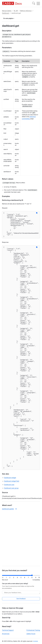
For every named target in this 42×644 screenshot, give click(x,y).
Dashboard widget (10, 532)
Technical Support (8, 632)
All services (6, 635)
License (35, 643)
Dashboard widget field (12, 535)
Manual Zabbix (7, 11)
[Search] (34, 3)
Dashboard (6, 13)
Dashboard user (9, 539)
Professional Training (33, 632)
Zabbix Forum (31, 635)
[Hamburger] (38, 3)
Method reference (26, 11)
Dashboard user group (11, 542)
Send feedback (21, 600)
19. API (16, 11)
